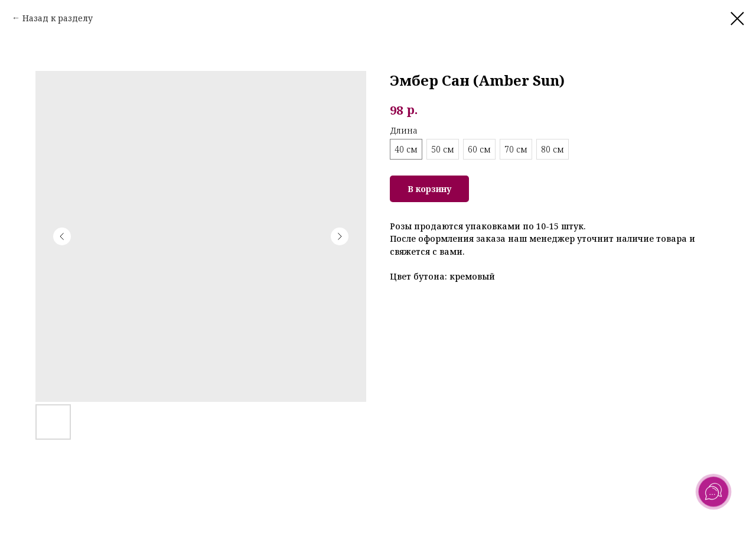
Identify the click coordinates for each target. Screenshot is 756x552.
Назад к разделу (58, 18)
